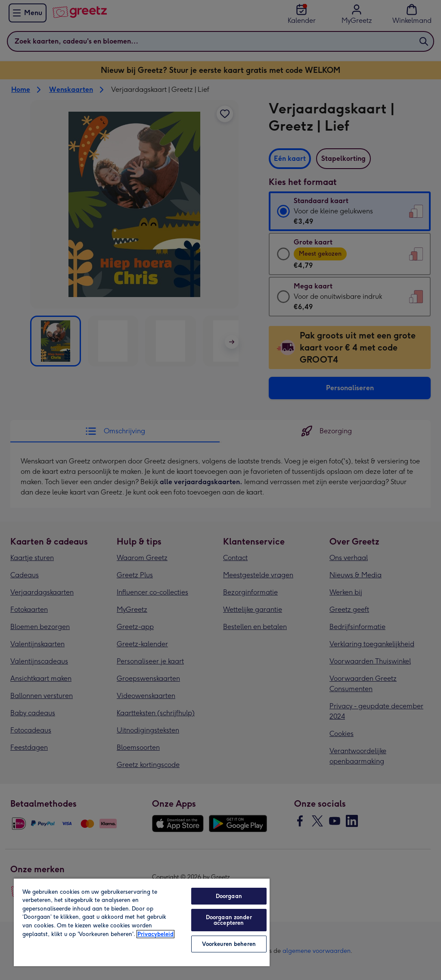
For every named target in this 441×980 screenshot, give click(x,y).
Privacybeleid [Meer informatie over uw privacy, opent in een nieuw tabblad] (155, 934)
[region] (142, 922)
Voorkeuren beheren (229, 944)
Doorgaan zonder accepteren (229, 920)
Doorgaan (229, 896)
